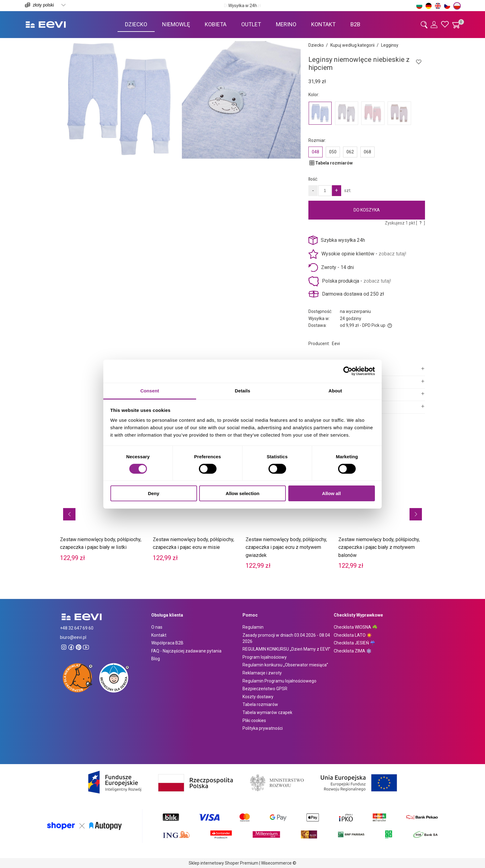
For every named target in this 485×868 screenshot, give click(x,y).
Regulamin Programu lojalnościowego (279, 681)
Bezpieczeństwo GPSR (265, 689)
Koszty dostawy (258, 697)
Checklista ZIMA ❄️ (353, 651)
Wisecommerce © (279, 863)
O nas (157, 627)
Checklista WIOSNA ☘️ (356, 627)
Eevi (336, 344)
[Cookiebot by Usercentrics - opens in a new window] (348, 371)
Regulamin (253, 627)
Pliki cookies (254, 720)
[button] (69, 514)
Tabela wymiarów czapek (267, 712)
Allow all (331, 493)
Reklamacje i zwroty (262, 673)
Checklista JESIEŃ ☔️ (354, 643)
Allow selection (242, 493)
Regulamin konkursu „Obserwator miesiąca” (285, 665)
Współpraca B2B (167, 643)
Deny (154, 493)
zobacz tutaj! (393, 254)
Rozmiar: (317, 140)
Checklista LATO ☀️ (353, 635)
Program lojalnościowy (265, 657)
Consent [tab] (150, 390)
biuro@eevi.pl (73, 637)
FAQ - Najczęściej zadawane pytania (186, 651)
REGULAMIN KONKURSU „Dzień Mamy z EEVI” (286, 649)
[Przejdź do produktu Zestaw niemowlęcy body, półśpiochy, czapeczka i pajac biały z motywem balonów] (382, 504)
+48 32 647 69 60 (77, 628)
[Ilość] (325, 191)
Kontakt (159, 635)
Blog (156, 659)
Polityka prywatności (263, 728)
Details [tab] (242, 390)
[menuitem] (136, 24)
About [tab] (335, 390)
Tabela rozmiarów (260, 704)
